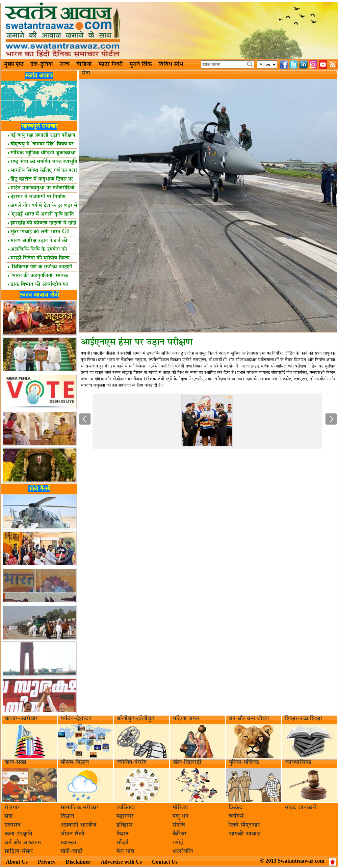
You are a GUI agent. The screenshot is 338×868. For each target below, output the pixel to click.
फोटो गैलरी (111, 64)
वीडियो (84, 64)
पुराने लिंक (141, 64)
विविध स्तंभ (171, 64)
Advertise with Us (121, 862)
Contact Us (165, 862)
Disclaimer (78, 862)
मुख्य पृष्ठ (14, 64)
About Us (17, 862)
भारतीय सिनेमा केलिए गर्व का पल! (42, 170)
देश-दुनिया (42, 64)
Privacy (47, 862)
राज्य (65, 64)
